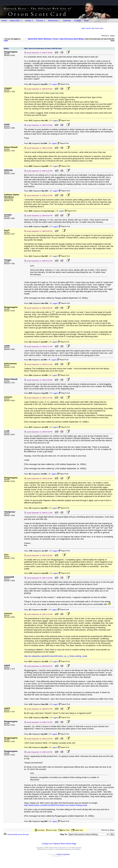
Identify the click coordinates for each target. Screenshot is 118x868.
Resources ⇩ (54, 20)
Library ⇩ (29, 20)
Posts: (28, 84)
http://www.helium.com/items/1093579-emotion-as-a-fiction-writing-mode (56, 805)
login (83, 28)
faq (93, 28)
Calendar (67, 20)
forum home (99, 28)
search (88, 28)
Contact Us (47, 844)
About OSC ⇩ (16, 20)
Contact (77, 20)
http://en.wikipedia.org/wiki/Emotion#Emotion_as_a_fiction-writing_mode (56, 656)
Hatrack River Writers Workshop (40, 39)
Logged (54, 84)
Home (4, 20)
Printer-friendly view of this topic (16, 835)
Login (6, 41)
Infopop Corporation (63, 854)
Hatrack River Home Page (65, 844)
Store (86, 20)
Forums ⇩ (41, 20)
